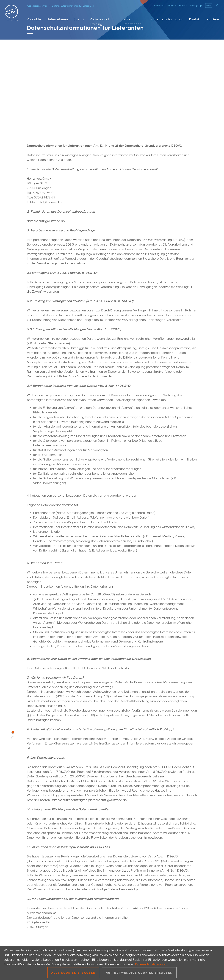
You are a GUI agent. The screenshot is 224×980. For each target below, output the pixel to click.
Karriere (183, 5)
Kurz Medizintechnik (37, 6)
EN (210, 5)
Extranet (172, 5)
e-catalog (159, 5)
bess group (196, 5)
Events (79, 19)
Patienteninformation (167, 19)
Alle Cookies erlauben (73, 973)
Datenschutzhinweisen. (152, 964)
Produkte (34, 19)
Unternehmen (57, 19)
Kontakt (195, 19)
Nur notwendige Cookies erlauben (139, 973)
